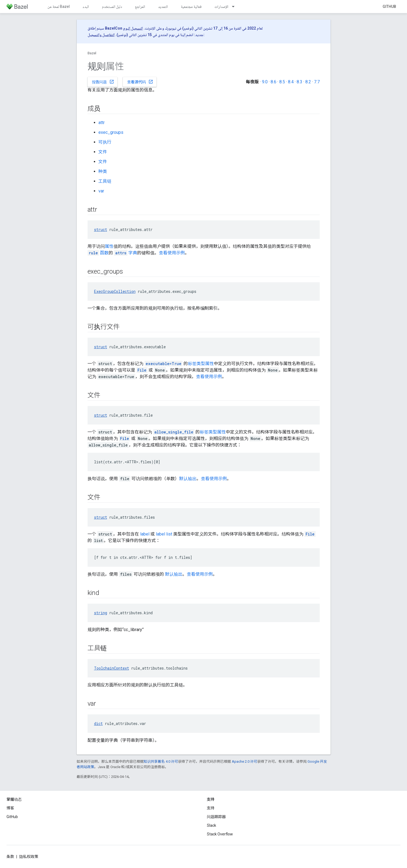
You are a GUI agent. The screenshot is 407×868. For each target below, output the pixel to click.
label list (164, 534)
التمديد (163, 7)
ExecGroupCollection (115, 291)
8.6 (273, 82)
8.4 (291, 82)
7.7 (317, 82)
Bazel (92, 53)
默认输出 (188, 479)
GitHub (389, 7)
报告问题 (103, 82)
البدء (86, 7)
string (101, 613)
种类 (103, 171)
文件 (103, 152)
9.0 (265, 82)
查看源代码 (140, 82)
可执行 (105, 142)
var (101, 191)
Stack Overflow (220, 834)
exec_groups (111, 132)
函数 (98, 253)
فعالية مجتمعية (191, 7)
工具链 (105, 181)
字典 (126, 253)
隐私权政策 (29, 857)
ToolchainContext (112, 668)
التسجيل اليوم (133, 28)
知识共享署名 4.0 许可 (161, 761)
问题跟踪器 (216, 817)
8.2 (308, 82)
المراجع (140, 7)
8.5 (282, 82)
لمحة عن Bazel (59, 7)
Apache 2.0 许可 (245, 761)
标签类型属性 (201, 364)
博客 (10, 808)
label (145, 534)
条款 (10, 857)
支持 (211, 808)
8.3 (299, 82)
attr (102, 123)
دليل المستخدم (112, 7)
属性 (109, 246)
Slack (211, 825)
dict (98, 723)
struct (101, 229)
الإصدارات (221, 7)
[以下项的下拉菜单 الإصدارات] (236, 7)
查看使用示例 (172, 253)
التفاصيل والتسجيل (101, 35)
